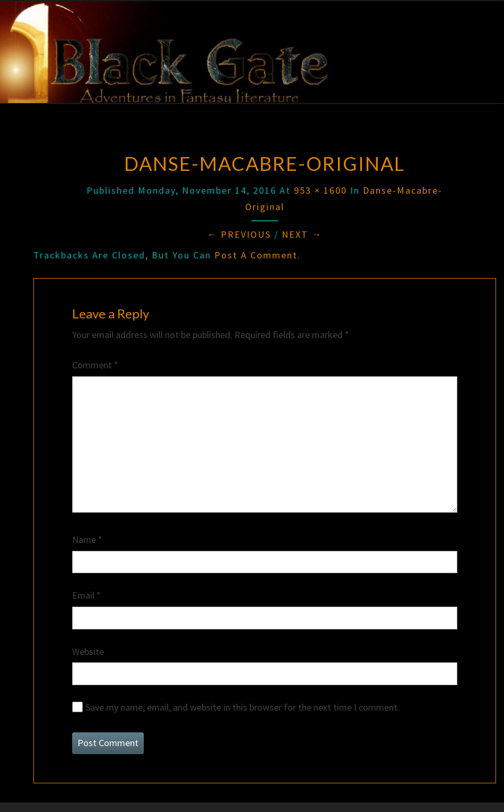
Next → (302, 234)
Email (86, 595)
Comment (95, 365)
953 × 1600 (320, 190)
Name (87, 539)
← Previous (239, 234)
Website (88, 651)
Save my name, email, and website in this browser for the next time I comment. (242, 707)
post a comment (256, 255)
